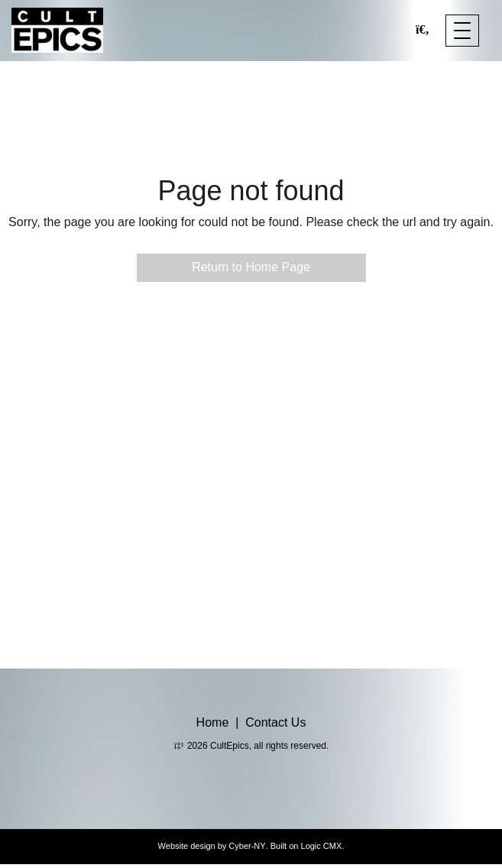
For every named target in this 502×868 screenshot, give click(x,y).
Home (213, 722)
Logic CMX (322, 846)
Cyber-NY (247, 846)
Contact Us (275, 722)
